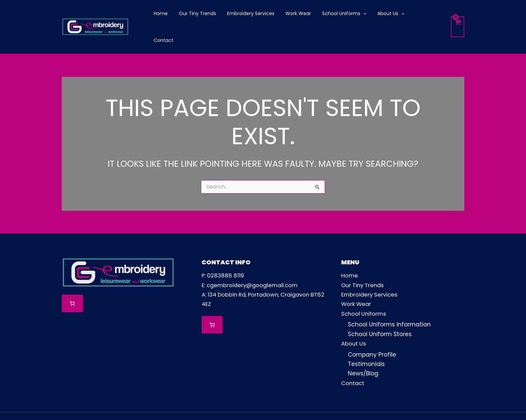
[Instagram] (435, 403)
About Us (354, 318)
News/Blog (363, 348)
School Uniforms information (389, 300)
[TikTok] (458, 403)
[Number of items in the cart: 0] (72, 279)
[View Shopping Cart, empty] (457, 15)
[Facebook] (412, 403)
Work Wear (357, 279)
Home (350, 251)
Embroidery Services (370, 270)
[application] (356, 14)
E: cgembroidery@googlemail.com (252, 260)
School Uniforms (365, 288)
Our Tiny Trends (364, 260)
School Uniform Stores (380, 309)
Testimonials (366, 338)
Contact (353, 357)
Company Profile (372, 329)
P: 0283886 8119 (224, 251)
